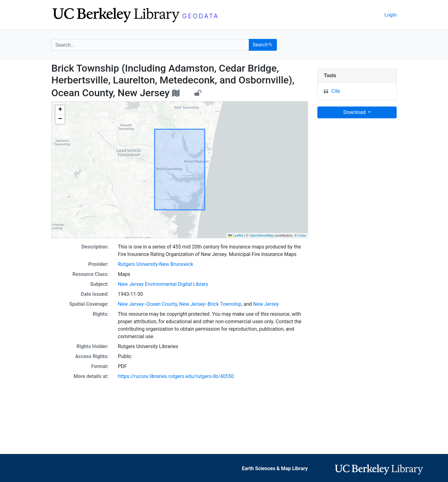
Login (391, 15)
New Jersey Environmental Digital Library (163, 284)
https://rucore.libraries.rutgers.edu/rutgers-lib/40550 (176, 376)
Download (355, 112)
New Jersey (266, 304)
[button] (60, 110)
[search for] (150, 45)
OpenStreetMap (262, 235)
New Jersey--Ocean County (147, 304)
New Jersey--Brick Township (210, 304)
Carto (302, 235)
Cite (336, 91)
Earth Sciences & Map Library (275, 468)
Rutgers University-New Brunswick (156, 264)
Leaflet (236, 235)
